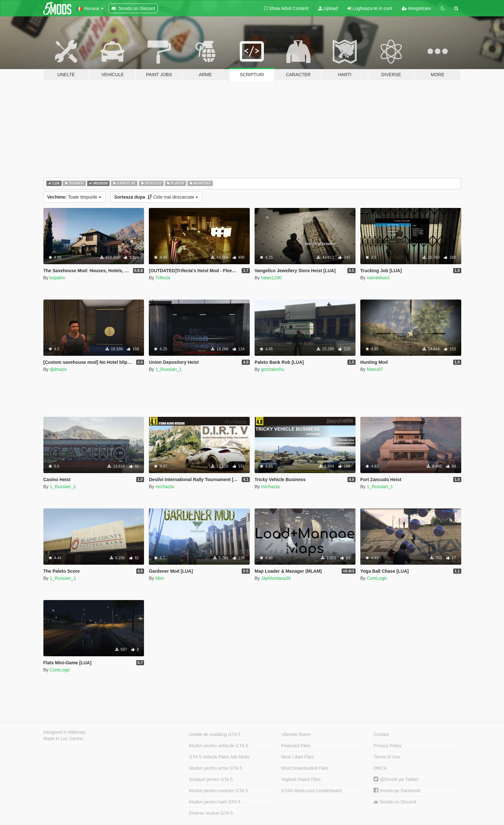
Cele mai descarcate (156, 197)
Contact (381, 734)
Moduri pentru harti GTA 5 (215, 802)
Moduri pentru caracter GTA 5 (218, 791)
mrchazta (165, 487)
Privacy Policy (387, 746)
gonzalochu (273, 369)
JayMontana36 (276, 578)
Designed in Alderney (65, 732)
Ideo (160, 578)
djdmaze (58, 369)
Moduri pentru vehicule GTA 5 (219, 746)
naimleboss (378, 278)
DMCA (380, 768)
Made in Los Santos (63, 739)
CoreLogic (377, 578)
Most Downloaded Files (305, 768)
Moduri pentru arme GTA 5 (216, 768)
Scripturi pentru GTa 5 (211, 779)
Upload (328, 8)
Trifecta (163, 278)
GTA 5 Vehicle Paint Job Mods (219, 757)
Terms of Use (387, 757)
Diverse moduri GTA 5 (211, 813)
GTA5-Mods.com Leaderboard (311, 791)
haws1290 (271, 278)
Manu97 (375, 369)
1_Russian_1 (168, 369)
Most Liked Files (297, 757)
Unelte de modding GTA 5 (215, 734)
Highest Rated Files (301, 779)
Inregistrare (416, 8)
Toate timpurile (74, 197)
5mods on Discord (395, 802)
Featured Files (296, 746)
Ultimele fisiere (296, 734)
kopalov (58, 278)
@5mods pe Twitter (396, 779)
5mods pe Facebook (397, 791)
